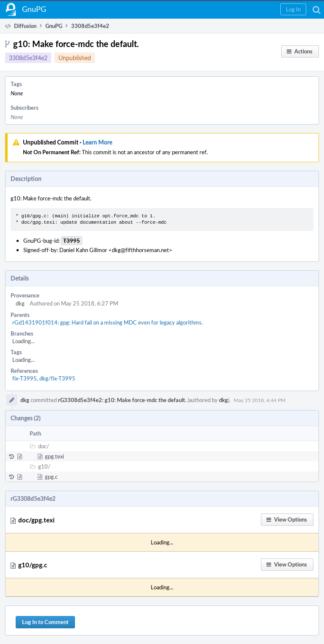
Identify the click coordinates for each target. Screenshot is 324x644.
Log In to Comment (45, 622)
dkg (20, 303)
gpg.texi (54, 456)
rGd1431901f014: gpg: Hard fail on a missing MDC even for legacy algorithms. (108, 322)
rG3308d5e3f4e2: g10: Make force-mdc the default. (122, 400)
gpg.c (51, 477)
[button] (293, 9)
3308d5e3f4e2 (28, 58)
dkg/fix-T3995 (57, 378)
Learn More (97, 142)
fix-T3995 (25, 378)
